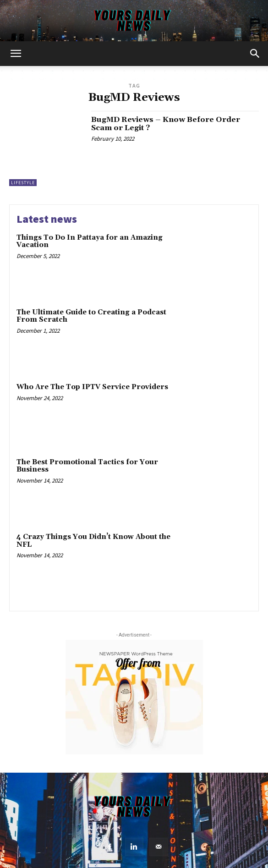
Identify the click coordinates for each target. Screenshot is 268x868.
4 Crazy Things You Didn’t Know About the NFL (93, 541)
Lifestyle (23, 183)
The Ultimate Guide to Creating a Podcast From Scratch (91, 316)
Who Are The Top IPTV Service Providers (92, 387)
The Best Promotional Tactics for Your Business (87, 466)
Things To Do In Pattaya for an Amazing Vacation (90, 242)
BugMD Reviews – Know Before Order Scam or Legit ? (166, 124)
